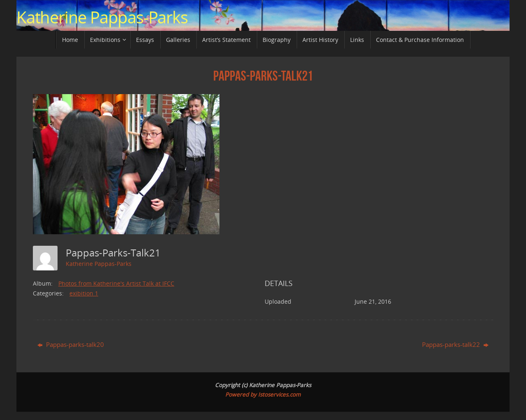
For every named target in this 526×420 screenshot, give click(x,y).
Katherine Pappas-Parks (102, 17)
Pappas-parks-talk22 (455, 344)
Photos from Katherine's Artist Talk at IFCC (116, 283)
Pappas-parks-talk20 (71, 344)
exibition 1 (84, 293)
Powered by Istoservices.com (263, 395)
